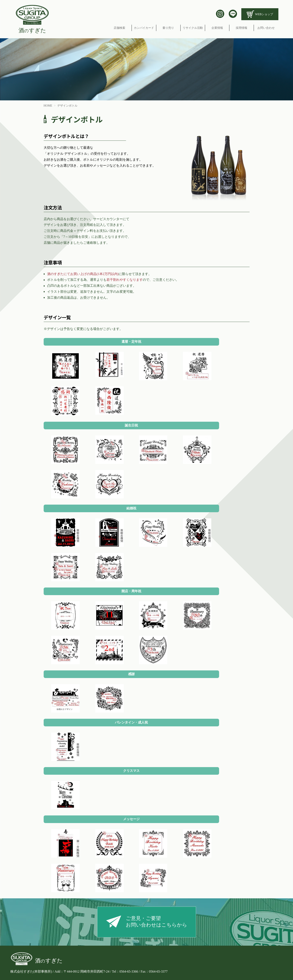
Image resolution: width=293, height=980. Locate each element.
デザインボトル (67, 106)
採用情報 (242, 28)
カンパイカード (144, 28)
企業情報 (217, 28)
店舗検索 (119, 28)
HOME (48, 106)
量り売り (168, 28)
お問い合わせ (266, 28)
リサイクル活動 (193, 28)
